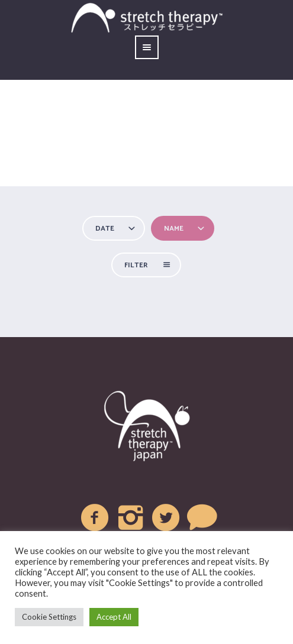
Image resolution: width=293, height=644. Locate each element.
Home (69, 166)
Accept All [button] (114, 617)
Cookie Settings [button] (49, 617)
